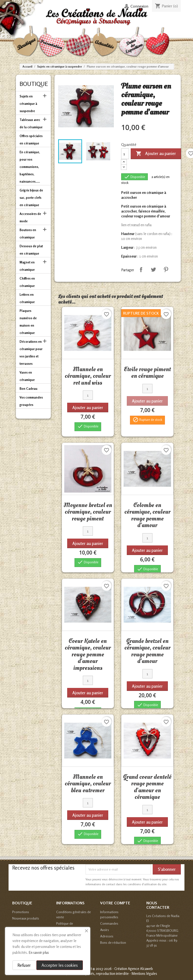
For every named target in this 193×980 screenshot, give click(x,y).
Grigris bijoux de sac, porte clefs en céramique (31, 198)
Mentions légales (144, 974)
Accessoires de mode (30, 217)
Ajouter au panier (156, 154)
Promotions (21, 912)
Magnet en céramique (27, 266)
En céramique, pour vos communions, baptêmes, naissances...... (30, 167)
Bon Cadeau (28, 389)
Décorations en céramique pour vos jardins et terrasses (31, 353)
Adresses (107, 936)
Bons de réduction (113, 942)
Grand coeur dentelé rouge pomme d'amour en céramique (147, 787)
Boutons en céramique (28, 234)
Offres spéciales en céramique (31, 140)
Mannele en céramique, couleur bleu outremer (88, 784)
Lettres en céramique (27, 298)
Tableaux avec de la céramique (31, 123)
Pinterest (166, 270)
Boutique (34, 84)
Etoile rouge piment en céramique (147, 373)
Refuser (24, 965)
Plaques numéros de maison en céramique (28, 322)
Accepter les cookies (60, 965)
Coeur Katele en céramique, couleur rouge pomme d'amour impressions (88, 654)
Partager (141, 270)
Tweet (153, 270)
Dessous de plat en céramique (31, 250)
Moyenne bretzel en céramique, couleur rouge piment (88, 512)
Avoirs (105, 930)
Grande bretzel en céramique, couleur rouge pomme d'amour (147, 651)
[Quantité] (125, 154)
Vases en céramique (27, 376)
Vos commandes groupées (31, 401)
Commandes (109, 923)
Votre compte (115, 903)
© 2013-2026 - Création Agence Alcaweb (123, 969)
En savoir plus (39, 952)
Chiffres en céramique (27, 282)
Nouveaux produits (26, 918)
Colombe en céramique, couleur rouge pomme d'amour (147, 515)
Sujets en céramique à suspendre (28, 104)
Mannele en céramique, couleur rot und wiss (88, 376)
